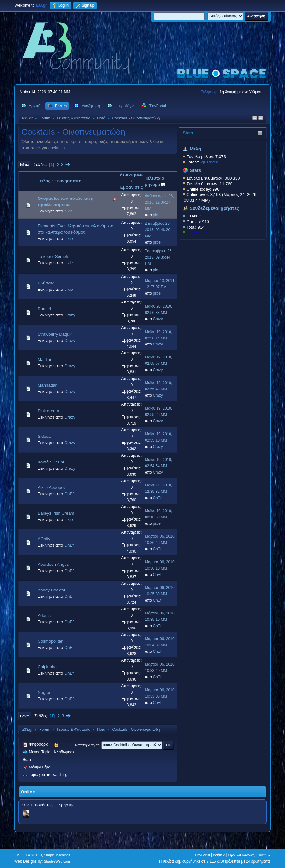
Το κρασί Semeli (53, 257)
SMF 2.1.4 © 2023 (28, 855)
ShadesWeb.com (57, 861)
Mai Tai (44, 360)
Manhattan (48, 385)
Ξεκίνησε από (68, 181)
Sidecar (45, 436)
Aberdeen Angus (53, 564)
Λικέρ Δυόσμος (52, 488)
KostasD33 (197, 232)
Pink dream (48, 411)
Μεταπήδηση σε (87, 745)
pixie (68, 211)
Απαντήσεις (131, 175)
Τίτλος (44, 181)
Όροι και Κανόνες (242, 855)
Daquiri (44, 309)
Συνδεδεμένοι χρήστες (214, 208)
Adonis (44, 616)
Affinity (44, 539)
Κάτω (24, 165)
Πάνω (25, 716)
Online (28, 792)
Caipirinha (47, 667)
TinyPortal (202, 855)
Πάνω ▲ (264, 855)
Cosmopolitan (51, 641)
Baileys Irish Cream (56, 513)
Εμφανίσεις (132, 187)
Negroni (45, 692)
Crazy (70, 315)
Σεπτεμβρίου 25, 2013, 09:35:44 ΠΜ (159, 257)
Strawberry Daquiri (55, 334)
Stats (188, 133)
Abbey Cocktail (52, 590)
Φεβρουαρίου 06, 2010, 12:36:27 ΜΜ (159, 202)
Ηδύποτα (46, 283)
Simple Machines (57, 855)
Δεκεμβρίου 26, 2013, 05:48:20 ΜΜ (158, 230)
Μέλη (195, 149)
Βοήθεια (219, 855)
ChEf (69, 494)
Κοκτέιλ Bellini (51, 462)
